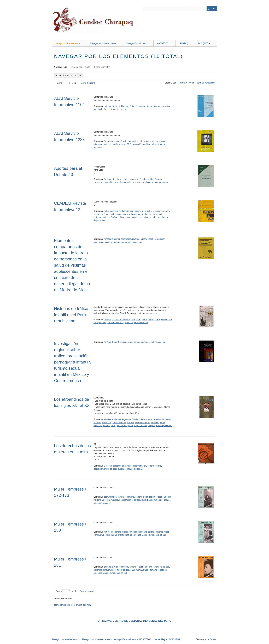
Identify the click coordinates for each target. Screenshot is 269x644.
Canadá (125, 106)
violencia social (141, 323)
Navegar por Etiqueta (80, 67)
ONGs (129, 144)
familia (121, 497)
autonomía (109, 106)
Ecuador (139, 106)
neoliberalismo (119, 144)
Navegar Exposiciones (136, 43)
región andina (141, 426)
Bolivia (135, 419)
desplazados (118, 179)
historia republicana (121, 319)
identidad (155, 422)
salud (128, 217)
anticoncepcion (111, 211)
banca (117, 141)
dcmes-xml (65, 605)
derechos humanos (162, 419)
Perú (156, 239)
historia (107, 319)
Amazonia (109, 239)
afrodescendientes (112, 419)
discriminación (132, 179)
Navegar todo (61, 67)
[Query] (180, 9)
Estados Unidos (147, 179)
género (166, 211)
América (108, 179)
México (162, 141)
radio (144, 500)
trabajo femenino (157, 217)
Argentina (108, 141)
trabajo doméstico (164, 319)
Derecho (148, 211)
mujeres (148, 106)
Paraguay (98, 535)
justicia (158, 466)
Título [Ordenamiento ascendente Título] (183, 83)
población (138, 144)
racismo (147, 182)
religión (151, 426)
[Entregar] (214, 9)
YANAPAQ (183, 43)
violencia (129, 323)
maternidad (143, 214)
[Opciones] (209, 9)
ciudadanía (124, 211)
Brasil (118, 106)
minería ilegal (147, 239)
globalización (149, 497)
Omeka (213, 639)
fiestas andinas (119, 422)
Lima (133, 319)
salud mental (136, 570)
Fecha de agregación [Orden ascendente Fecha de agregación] (205, 83)
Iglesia (155, 141)
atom (56, 605)
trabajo (154, 144)
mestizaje (98, 426)
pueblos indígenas (102, 109)
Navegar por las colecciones (103, 43)
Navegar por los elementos (68, 43)
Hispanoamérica (101, 214)
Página (63, 83)
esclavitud (107, 422)
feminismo (146, 141)
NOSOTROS (163, 43)
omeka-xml (81, 605)
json (73, 605)
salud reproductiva (140, 217)
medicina (153, 214)
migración (98, 144)
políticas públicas (118, 469)
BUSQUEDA (204, 43)
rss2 (89, 605)
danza (149, 419)
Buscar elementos (102, 67)
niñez (139, 319)
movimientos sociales (124, 182)
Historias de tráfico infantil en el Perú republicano (71, 315)
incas (163, 422)
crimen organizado (123, 239)
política (167, 106)
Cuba (132, 106)
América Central (111, 342)
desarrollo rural (111, 567)
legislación (132, 214)
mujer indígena (100, 570)
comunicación (136, 211)
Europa (158, 179)
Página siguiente (88, 83)
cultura (142, 419)
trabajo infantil (100, 323)
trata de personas (119, 109)
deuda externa (134, 141)
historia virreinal (142, 422)
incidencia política (118, 214)
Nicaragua (158, 106)
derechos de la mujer (122, 466)
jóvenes (136, 239)
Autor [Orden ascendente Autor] (192, 83)
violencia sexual (135, 242)
